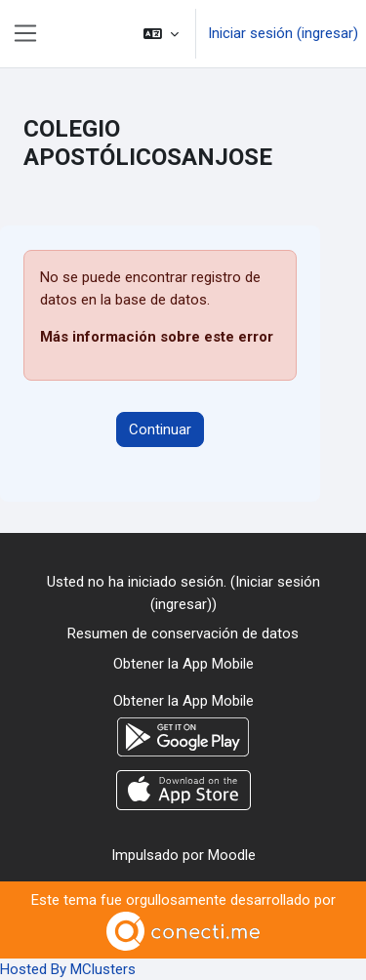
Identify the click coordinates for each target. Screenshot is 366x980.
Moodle (232, 855)
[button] (161, 34)
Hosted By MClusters (68, 969)
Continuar (160, 429)
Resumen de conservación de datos (183, 633)
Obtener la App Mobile (183, 664)
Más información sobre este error (157, 337)
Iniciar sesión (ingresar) (283, 33)
